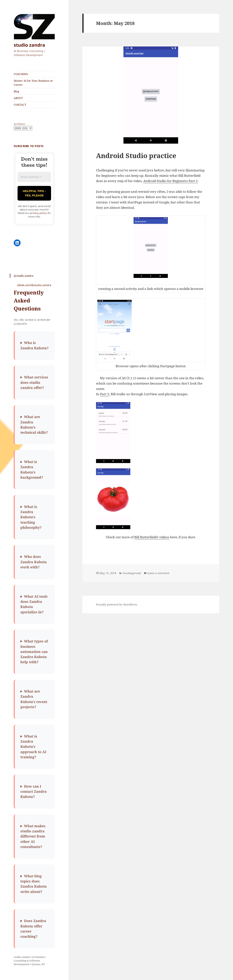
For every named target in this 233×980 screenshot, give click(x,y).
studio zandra (29, 45)
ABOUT (18, 98)
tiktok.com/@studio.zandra (34, 285)
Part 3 (105, 394)
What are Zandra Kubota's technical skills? (34, 425)
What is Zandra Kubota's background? (32, 470)
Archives (19, 124)
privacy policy (38, 213)
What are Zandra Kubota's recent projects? (34, 699)
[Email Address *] (34, 177)
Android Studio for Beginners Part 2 (171, 181)
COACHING (21, 74)
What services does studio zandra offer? (34, 382)
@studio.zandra (24, 276)
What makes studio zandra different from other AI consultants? (33, 836)
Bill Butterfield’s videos (152, 537)
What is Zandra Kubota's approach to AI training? (33, 747)
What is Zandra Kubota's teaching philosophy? (31, 517)
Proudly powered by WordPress (117, 604)
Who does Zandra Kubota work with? (34, 562)
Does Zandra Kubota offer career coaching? (33, 929)
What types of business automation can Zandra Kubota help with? (34, 652)
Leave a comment (158, 573)
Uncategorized (132, 573)
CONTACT (20, 105)
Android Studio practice (136, 156)
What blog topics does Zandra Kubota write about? (34, 884)
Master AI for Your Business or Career (33, 83)
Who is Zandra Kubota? (34, 345)
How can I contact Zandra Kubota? (34, 792)
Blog (16, 91)
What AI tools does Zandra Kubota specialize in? (34, 604)
